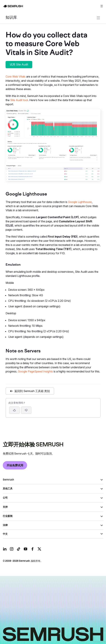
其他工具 (8, 488)
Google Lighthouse (80, 202)
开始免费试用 (15, 465)
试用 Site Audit (19, 64)
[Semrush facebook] (32, 549)
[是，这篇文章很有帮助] (14, 410)
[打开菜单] (102, 6)
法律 (5, 525)
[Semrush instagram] (12, 549)
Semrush (8, 480)
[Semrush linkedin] (5, 549)
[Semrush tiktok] (19, 549)
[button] (26, 410)
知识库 (11, 18)
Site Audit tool (19, 100)
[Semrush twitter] (39, 549)
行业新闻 (8, 516)
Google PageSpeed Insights (35, 371)
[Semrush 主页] (13, 6)
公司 (5, 498)
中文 (5, 534)
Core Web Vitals (16, 77)
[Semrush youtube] (26, 549)
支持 (5, 507)
